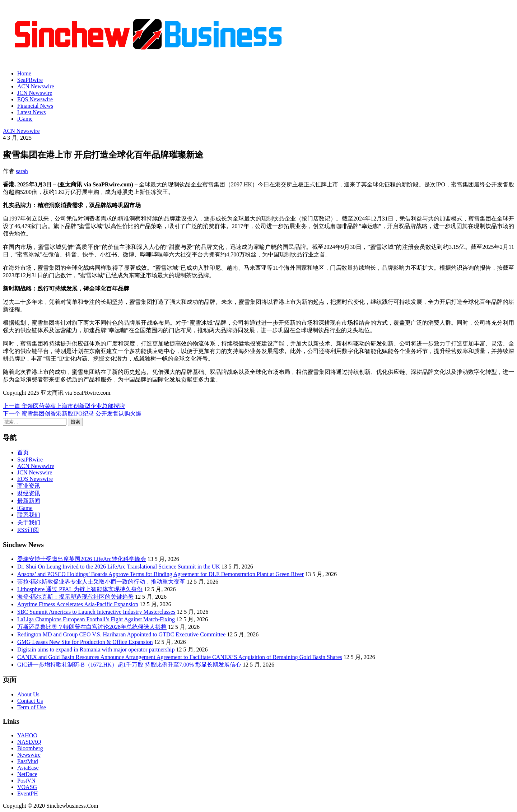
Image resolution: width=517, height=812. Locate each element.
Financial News (35, 106)
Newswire (29, 755)
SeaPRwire (30, 80)
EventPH (28, 794)
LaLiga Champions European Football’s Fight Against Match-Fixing (96, 619)
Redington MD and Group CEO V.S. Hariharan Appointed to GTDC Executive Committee (121, 634)
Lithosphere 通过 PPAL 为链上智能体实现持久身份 (80, 589)
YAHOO (27, 735)
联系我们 (29, 515)
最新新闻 (29, 501)
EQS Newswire (35, 99)
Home (24, 73)
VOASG (27, 787)
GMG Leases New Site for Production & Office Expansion (85, 642)
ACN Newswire (36, 86)
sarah (22, 171)
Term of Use (32, 707)
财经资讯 (29, 493)
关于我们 (29, 522)
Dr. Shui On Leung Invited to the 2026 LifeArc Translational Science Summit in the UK (119, 567)
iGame (25, 119)
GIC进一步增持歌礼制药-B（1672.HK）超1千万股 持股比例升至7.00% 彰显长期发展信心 (129, 665)
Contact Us (30, 701)
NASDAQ (29, 742)
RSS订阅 (28, 530)
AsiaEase (28, 768)
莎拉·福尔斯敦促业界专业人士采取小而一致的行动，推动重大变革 (101, 582)
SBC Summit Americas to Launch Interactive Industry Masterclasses (96, 612)
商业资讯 (29, 486)
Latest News (32, 112)
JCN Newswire (35, 93)
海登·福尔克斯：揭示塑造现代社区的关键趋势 (75, 597)
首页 (23, 452)
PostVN (26, 781)
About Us (28, 694)
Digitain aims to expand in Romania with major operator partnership (96, 649)
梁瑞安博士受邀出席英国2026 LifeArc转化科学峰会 (82, 559)
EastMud (28, 761)
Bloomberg (30, 748)
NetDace (27, 774)
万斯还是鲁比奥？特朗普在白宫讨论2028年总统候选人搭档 (92, 627)
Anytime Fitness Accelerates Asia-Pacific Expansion (78, 604)
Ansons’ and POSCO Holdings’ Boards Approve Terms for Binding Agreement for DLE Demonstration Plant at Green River (160, 574)
